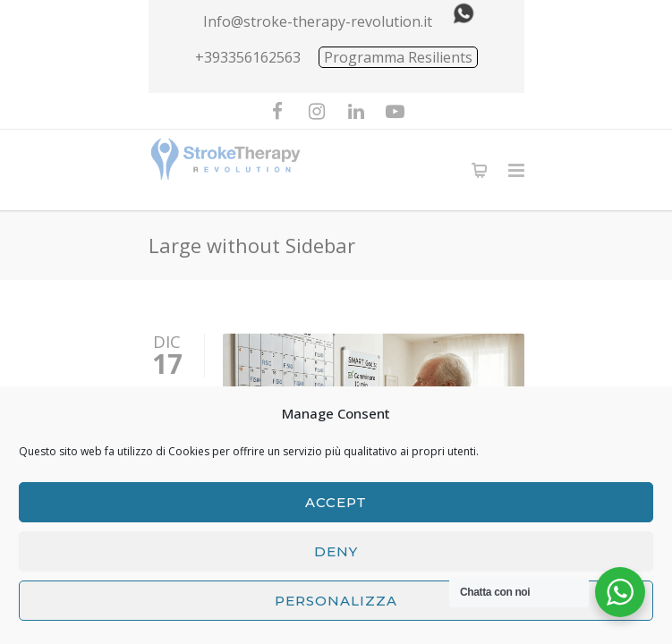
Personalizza (336, 601)
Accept (336, 502)
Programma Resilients (398, 57)
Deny (336, 551)
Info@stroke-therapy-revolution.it (318, 21)
